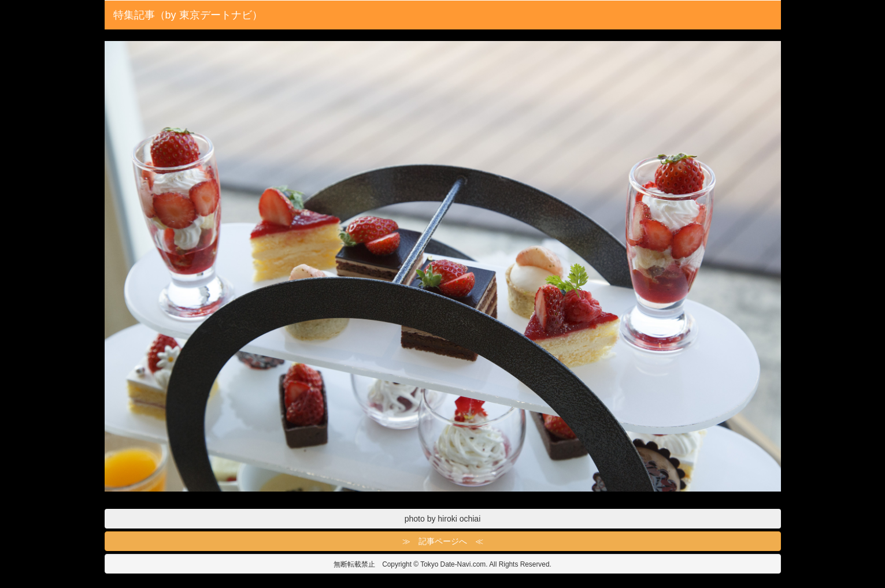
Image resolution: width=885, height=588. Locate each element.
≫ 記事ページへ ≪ (443, 541)
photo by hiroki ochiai (443, 519)
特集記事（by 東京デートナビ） (188, 15)
